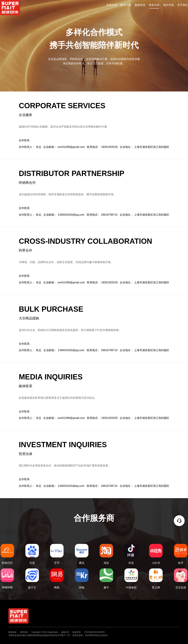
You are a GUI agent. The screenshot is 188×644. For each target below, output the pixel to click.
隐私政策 (13, 632)
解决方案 (126, 5)
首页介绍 (112, 5)
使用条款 (24, 632)
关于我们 (183, 5)
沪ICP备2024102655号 (95, 632)
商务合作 (154, 5)
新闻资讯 (140, 5)
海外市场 (168, 5)
